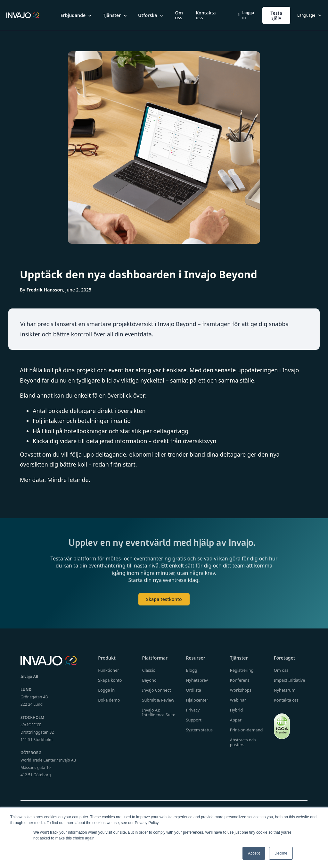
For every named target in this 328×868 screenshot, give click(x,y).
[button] (77, 15)
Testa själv (276, 15)
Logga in (246, 15)
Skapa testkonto (164, 603)
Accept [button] (254, 853)
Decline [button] (281, 853)
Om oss (179, 15)
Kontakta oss (206, 15)
